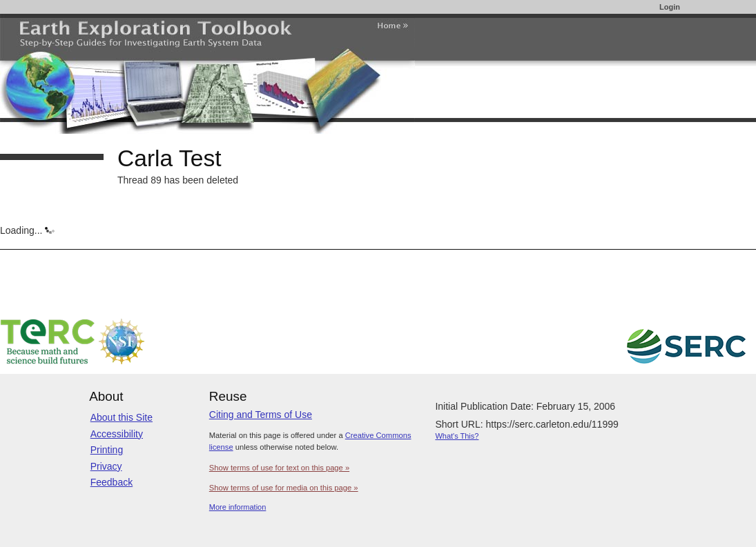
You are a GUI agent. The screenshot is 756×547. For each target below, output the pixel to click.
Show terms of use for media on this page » (284, 488)
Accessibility (117, 434)
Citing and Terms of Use (261, 415)
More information (238, 507)
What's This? (457, 436)
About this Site (122, 417)
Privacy (106, 466)
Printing (107, 450)
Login (670, 7)
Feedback (112, 482)
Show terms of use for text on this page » (279, 468)
